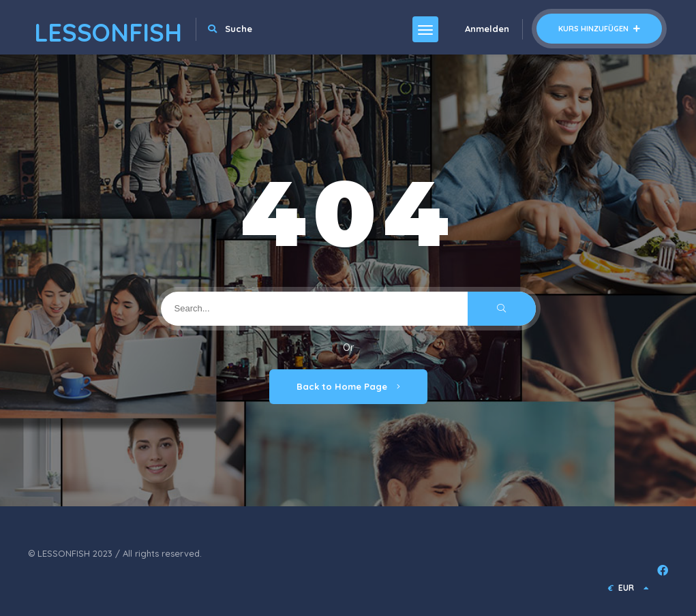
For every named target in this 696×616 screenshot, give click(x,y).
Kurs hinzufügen (599, 29)
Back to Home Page (348, 386)
